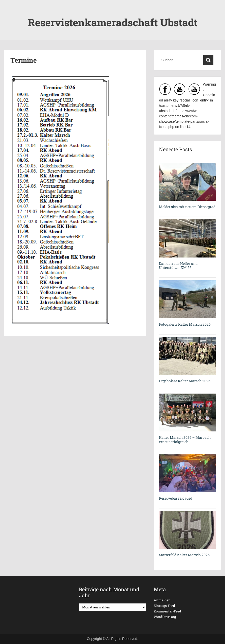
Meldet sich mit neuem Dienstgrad (187, 207)
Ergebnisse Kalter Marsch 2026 (185, 381)
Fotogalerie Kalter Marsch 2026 (185, 324)
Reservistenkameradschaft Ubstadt (113, 22)
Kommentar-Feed (167, 611)
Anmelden (162, 600)
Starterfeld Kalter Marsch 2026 (184, 555)
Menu (9, 14)
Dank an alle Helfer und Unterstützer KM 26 (178, 266)
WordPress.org (165, 617)
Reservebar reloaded (176, 498)
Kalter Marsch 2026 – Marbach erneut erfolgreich (185, 440)
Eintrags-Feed (164, 606)
